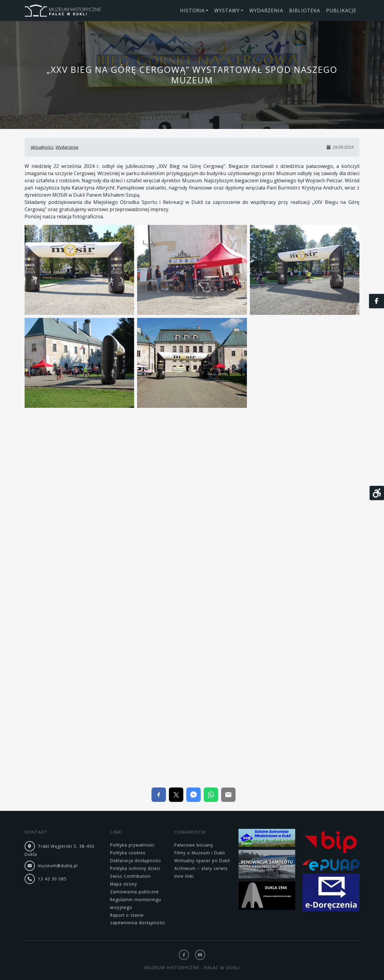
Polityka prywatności (132, 845)
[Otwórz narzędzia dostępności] (377, 493)
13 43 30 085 (52, 879)
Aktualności (42, 147)
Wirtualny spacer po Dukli (202, 860)
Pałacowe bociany (194, 845)
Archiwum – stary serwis (201, 868)
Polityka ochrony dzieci (135, 868)
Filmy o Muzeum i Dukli (200, 853)
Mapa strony (124, 884)
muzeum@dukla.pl (58, 866)
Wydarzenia (67, 147)
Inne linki (184, 876)
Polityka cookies (128, 853)
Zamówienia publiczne (135, 892)
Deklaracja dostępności (135, 860)
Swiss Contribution (130, 876)
